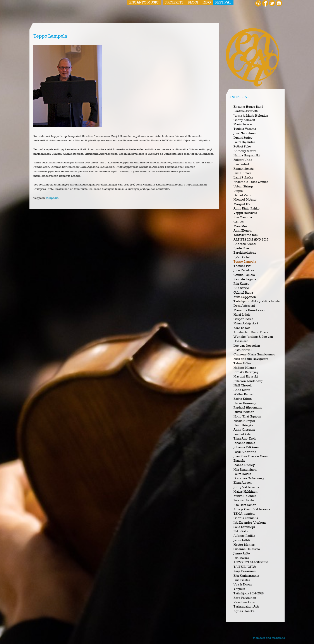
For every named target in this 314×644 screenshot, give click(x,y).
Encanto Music (144, 3)
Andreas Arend (245, 244)
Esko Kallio (241, 531)
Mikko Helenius (245, 496)
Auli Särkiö (241, 288)
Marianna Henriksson (249, 310)
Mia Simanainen (245, 470)
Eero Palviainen (245, 598)
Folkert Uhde (243, 160)
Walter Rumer (244, 394)
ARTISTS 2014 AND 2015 (251, 240)
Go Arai (239, 222)
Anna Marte (242, 390)
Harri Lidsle (242, 315)
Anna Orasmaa (244, 430)
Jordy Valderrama (246, 487)
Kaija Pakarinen (245, 571)
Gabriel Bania (243, 293)
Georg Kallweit (244, 120)
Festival (223, 3)
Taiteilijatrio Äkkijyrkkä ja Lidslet (257, 301)
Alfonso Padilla (244, 536)
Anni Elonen (243, 231)
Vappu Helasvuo (245, 213)
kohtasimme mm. (246, 235)
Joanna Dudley (244, 465)
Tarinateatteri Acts (246, 607)
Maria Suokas (243, 125)
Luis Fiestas (242, 580)
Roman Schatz (244, 169)
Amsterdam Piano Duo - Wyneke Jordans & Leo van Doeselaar (253, 337)
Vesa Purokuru (244, 602)
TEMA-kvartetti (244, 514)
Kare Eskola (242, 328)
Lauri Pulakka (243, 178)
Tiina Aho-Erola (245, 439)
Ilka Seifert (241, 164)
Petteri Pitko (242, 147)
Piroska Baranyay (246, 372)
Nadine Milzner (245, 368)
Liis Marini (241, 558)
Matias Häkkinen (245, 492)
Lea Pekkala (242, 434)
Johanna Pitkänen (246, 447)
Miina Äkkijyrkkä (246, 324)
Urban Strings (244, 187)
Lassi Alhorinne (245, 452)
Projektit (174, 3)
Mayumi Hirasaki (246, 377)
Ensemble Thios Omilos (251, 182)
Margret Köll (242, 204)
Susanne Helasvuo (247, 549)
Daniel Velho (243, 195)
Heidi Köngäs (243, 425)
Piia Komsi (241, 284)
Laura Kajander (244, 142)
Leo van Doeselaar (247, 346)
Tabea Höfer (242, 364)
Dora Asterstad (244, 306)
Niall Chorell (243, 386)
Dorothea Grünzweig (249, 478)
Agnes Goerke (244, 611)
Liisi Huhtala (242, 173)
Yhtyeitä (239, 589)
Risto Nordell (243, 350)
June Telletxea (244, 270)
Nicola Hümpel (244, 421)
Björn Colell (242, 257)
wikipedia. (52, 198)
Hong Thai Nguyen (247, 417)
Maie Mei (240, 226)
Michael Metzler (245, 200)
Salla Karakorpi (244, 527)
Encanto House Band (248, 107)
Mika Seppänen (245, 297)
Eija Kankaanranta (246, 576)
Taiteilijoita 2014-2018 (249, 594)
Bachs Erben (243, 399)
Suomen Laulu (244, 500)
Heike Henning (245, 403)
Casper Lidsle (243, 319)
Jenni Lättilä (242, 540)
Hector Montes (244, 545)
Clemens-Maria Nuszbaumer (254, 355)
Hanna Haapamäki (247, 156)
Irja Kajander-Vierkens (250, 523)
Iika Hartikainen (245, 505)
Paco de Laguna (245, 279)
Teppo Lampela (245, 262)
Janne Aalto (242, 554)
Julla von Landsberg (248, 381)
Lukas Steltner (244, 412)
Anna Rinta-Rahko (246, 209)
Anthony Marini (245, 151)
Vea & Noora (243, 585)
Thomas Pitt (242, 266)
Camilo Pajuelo (244, 275)
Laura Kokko (242, 474)
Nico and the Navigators (251, 359)
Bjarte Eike (241, 248)
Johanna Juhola (244, 443)
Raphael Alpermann (248, 408)
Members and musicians (269, 638)
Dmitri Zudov (243, 138)
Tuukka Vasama (245, 129)
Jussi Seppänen (245, 133)
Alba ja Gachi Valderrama (252, 509)
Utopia (238, 191)
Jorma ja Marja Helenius (251, 116)
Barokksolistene (245, 253)
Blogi (193, 3)
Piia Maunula (243, 217)
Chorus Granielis (246, 518)
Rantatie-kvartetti (246, 111)
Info (207, 3)
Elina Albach (243, 483)
